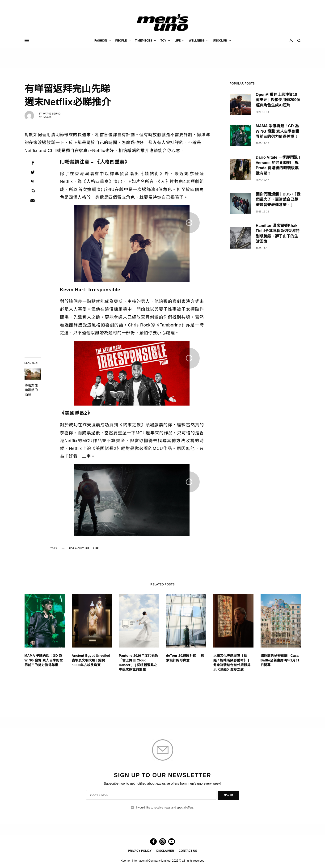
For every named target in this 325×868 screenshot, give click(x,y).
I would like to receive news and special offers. (165, 806)
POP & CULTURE (79, 549)
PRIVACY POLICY (140, 851)
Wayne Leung (51, 114)
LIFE (96, 549)
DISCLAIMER (165, 851)
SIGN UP (228, 795)
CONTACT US (188, 851)
